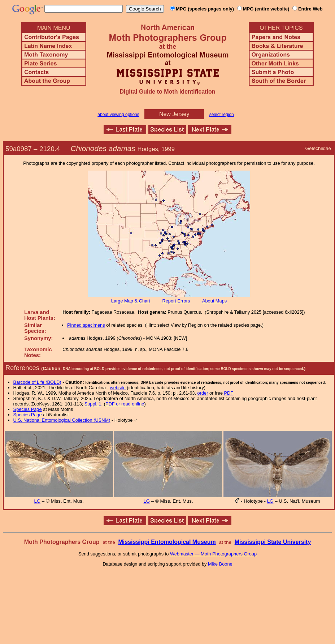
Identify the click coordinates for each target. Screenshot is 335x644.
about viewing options (118, 115)
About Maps (214, 301)
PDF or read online (125, 404)
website (118, 388)
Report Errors (176, 301)
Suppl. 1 (93, 404)
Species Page (28, 409)
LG (37, 501)
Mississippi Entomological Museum (167, 542)
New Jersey (174, 114)
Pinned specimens (86, 325)
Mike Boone (220, 564)
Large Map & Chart (131, 301)
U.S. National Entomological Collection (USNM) (62, 420)
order (203, 393)
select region (222, 115)
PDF (229, 393)
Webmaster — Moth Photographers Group (213, 554)
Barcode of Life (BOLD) (37, 382)
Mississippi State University (273, 542)
